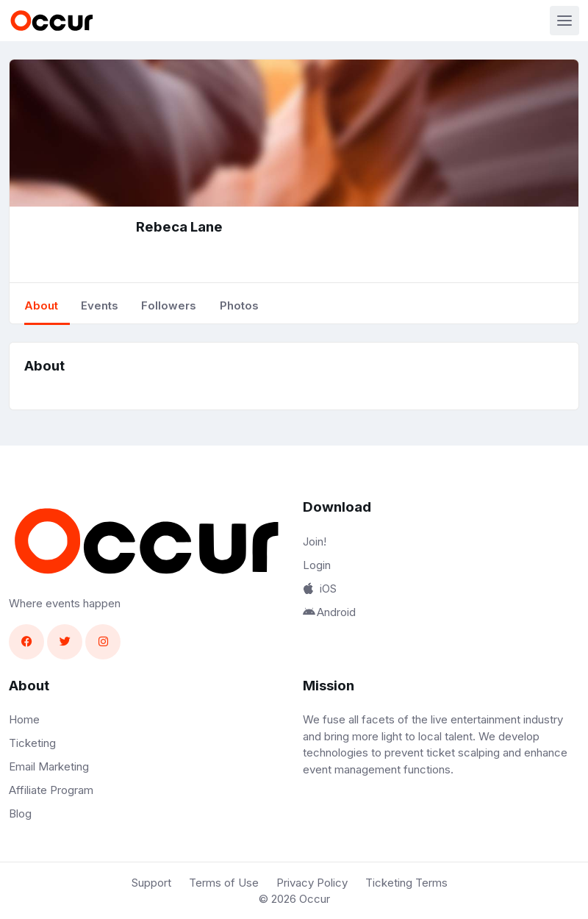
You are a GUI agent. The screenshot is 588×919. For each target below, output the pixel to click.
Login (317, 565)
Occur (315, 899)
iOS (320, 589)
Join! (315, 541)
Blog (20, 813)
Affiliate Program (51, 790)
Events (100, 305)
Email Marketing (49, 766)
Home (24, 719)
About (41, 305)
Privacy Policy (312, 883)
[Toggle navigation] (564, 21)
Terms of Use (224, 883)
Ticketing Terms (406, 883)
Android (329, 612)
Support (151, 883)
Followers (169, 305)
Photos (239, 305)
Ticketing (32, 743)
